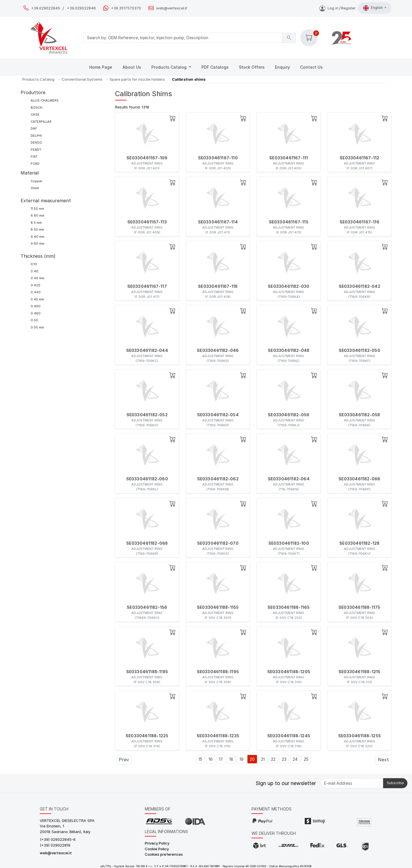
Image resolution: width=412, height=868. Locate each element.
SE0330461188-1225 (147, 736)
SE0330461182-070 (218, 543)
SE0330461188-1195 (218, 672)
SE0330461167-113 (147, 222)
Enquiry (282, 67)
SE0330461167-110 (218, 158)
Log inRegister (337, 8)
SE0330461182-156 (147, 607)
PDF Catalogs (215, 67)
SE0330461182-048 (289, 350)
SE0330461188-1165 (289, 607)
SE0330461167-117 (147, 286)
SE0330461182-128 (359, 543)
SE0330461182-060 (147, 479)
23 (284, 759)
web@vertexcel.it (172, 8)
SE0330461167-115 (289, 222)
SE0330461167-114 (218, 222)
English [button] (373, 8)
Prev (124, 760)
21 (263, 759)
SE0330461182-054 (218, 415)
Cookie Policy (157, 849)
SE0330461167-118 (218, 286)
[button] (309, 38)
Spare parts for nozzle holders (137, 79)
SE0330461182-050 (359, 350)
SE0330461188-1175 (359, 607)
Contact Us (311, 67)
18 (231, 759)
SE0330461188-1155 (218, 607)
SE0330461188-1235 (218, 736)
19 (241, 759)
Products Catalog (170, 67)
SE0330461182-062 (218, 479)
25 (306, 759)
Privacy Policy (157, 843)
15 (200, 759)
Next (383, 760)
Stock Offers (252, 67)
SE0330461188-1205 (289, 672)
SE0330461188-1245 (289, 736)
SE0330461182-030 (289, 286)
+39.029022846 (81, 8)
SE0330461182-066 (359, 479)
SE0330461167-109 (147, 158)
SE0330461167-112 (359, 158)
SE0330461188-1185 (147, 672)
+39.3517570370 (126, 8)
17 (221, 759)
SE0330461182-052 (147, 415)
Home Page (101, 67)
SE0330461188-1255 (359, 736)
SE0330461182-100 (289, 543)
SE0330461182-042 (359, 286)
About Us (132, 67)
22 (273, 759)
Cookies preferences (164, 854)
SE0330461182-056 (289, 415)
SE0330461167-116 (359, 222)
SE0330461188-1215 (359, 672)
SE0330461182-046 (218, 350)
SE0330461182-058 (359, 415)
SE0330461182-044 (147, 350)
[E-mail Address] (352, 783)
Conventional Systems (82, 79)
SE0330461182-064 (289, 479)
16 (211, 759)
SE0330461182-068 (147, 543)
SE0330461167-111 (289, 158)
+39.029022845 (46, 8)
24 (295, 759)
